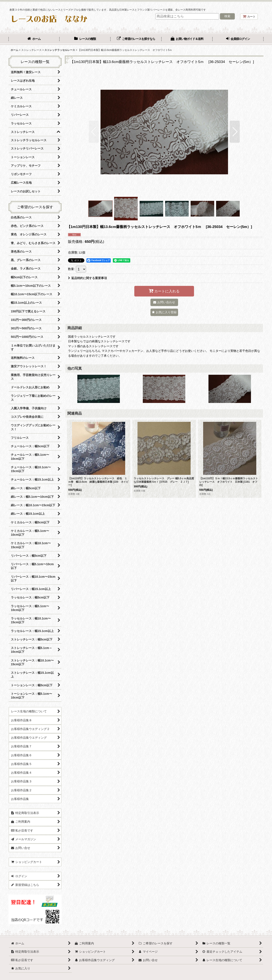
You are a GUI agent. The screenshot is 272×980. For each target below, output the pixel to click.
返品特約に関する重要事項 (87, 278)
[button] (94, 132)
